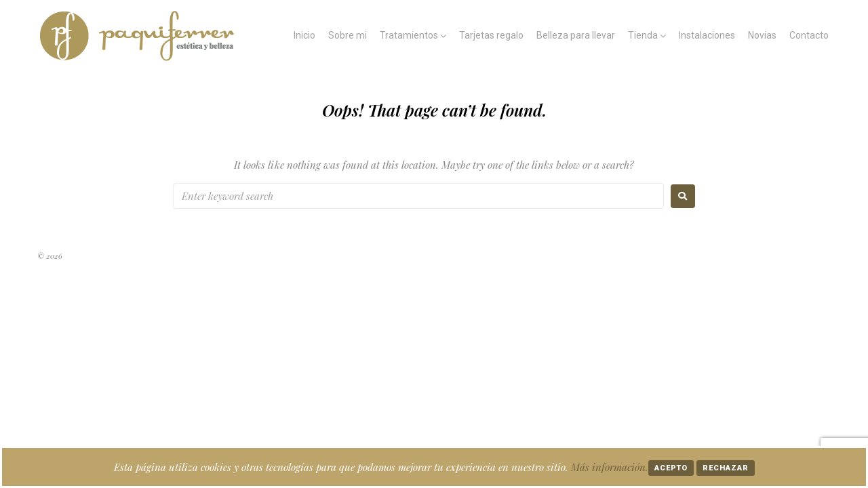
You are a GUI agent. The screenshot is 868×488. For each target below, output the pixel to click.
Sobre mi (348, 35)
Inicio (304, 35)
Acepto (671, 468)
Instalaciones (707, 35)
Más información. (610, 467)
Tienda (643, 35)
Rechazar (726, 468)
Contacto (809, 35)
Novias (762, 35)
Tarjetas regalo (491, 35)
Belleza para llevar (576, 35)
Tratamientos (409, 35)
